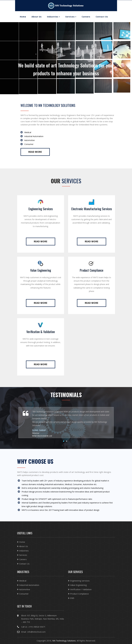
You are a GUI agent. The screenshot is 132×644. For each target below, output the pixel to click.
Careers (86, 17)
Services (70, 17)
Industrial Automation (29, 585)
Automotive (25, 589)
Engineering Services (41, 209)
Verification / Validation (81, 589)
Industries (53, 17)
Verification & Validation (41, 332)
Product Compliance (91, 270)
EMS (72, 598)
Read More (35, 152)
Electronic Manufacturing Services (92, 209)
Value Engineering (41, 270)
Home (23, 17)
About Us (37, 17)
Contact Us (102, 17)
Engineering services (80, 581)
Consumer (24, 594)
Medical (23, 581)
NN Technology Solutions (64, 641)
